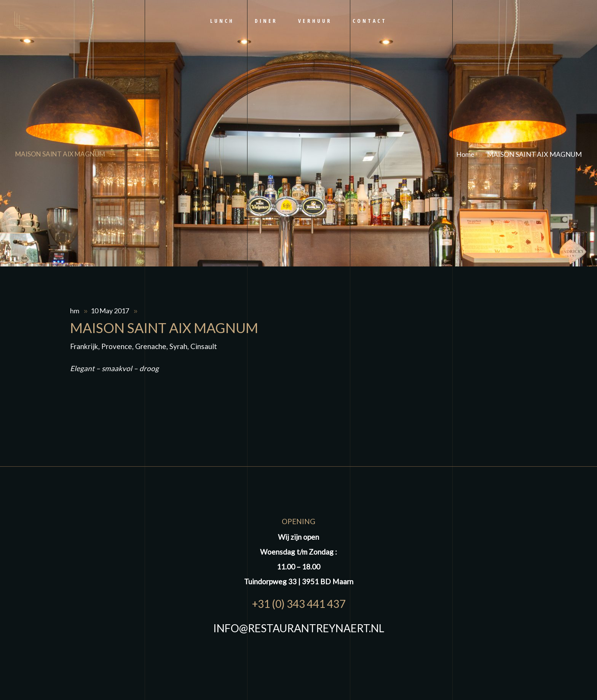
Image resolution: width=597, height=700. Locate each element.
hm (75, 311)
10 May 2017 (110, 311)
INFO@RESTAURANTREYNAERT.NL (299, 628)
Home (465, 154)
